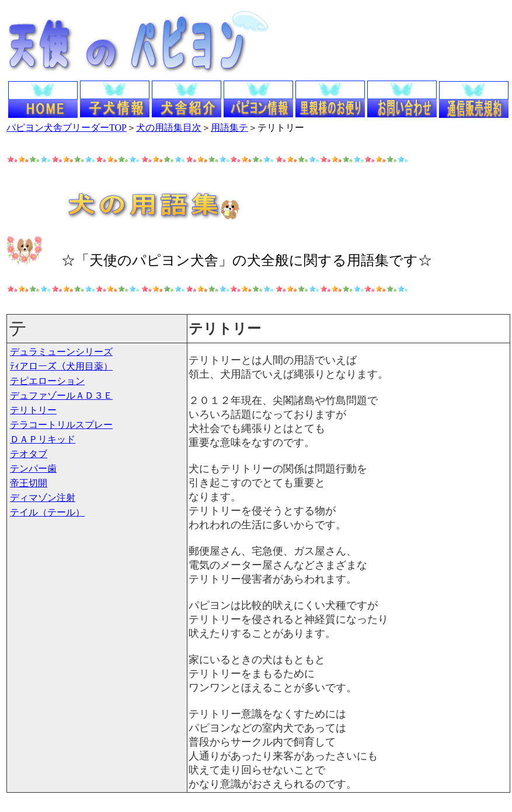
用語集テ (229, 128)
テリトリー (33, 410)
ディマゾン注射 (43, 498)
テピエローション (47, 381)
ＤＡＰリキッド (43, 439)
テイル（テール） (47, 512)
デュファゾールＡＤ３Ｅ (61, 395)
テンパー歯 (33, 468)
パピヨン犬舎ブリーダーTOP (67, 128)
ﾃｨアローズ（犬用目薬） (61, 366)
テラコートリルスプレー (61, 425)
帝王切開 (29, 483)
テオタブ (29, 454)
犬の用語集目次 (169, 128)
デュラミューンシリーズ (61, 352)
